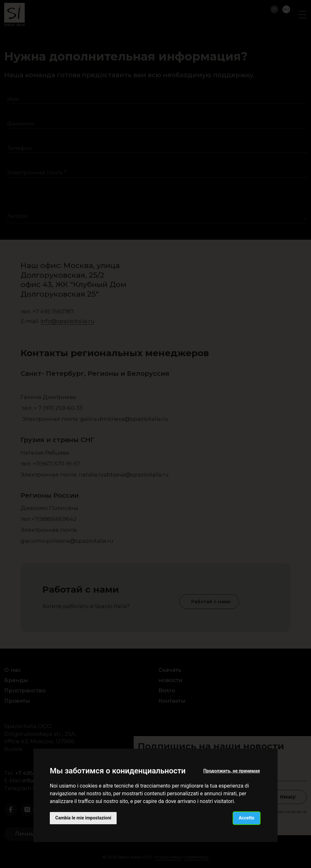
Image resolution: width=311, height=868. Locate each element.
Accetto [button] (247, 818)
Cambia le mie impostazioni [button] (83, 818)
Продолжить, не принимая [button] (232, 771)
